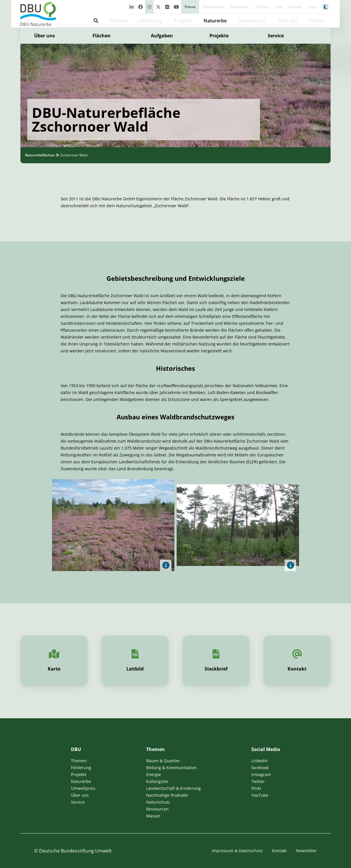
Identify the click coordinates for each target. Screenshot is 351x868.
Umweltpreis (252, 21)
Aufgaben (162, 36)
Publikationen (213, 7)
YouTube (260, 795)
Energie (154, 774)
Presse (190, 7)
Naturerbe (215, 21)
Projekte (183, 21)
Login (313, 7)
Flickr (256, 788)
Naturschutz (158, 802)
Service (276, 36)
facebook (260, 768)
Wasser (153, 816)
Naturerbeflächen (40, 155)
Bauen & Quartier (163, 761)
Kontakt (295, 7)
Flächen (102, 36)
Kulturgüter (157, 781)
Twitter (258, 781)
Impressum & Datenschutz (237, 851)
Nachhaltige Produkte (167, 795)
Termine (262, 7)
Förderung (151, 21)
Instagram (261, 774)
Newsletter (240, 7)
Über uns (45, 36)
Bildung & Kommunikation (171, 768)
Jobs (279, 7)
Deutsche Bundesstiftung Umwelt (75, 851)
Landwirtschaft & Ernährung (173, 788)
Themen (119, 21)
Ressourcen (157, 809)
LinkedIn (260, 761)
